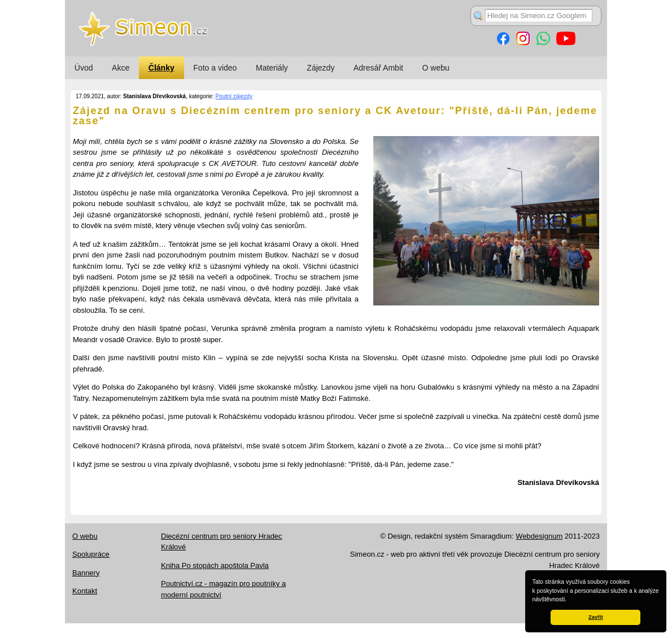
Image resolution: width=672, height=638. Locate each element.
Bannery (86, 573)
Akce (121, 68)
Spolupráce (91, 554)
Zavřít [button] (595, 617)
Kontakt (85, 591)
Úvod (84, 68)
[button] (569, 600)
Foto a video (215, 68)
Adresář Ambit (378, 68)
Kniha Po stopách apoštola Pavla (215, 565)
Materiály (272, 68)
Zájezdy (320, 68)
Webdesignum (539, 536)
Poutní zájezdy (234, 96)
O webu (436, 68)
